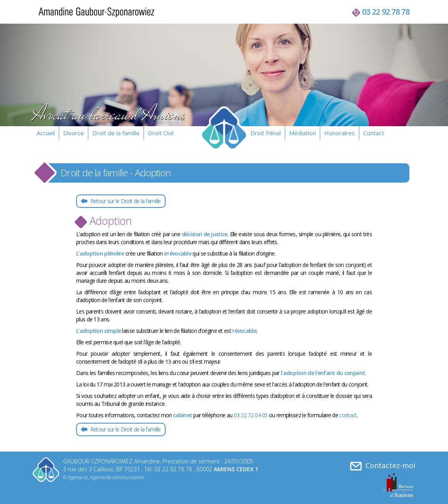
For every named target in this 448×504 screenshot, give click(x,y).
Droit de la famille (116, 133)
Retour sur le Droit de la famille (125, 201)
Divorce (74, 133)
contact (348, 415)
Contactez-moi (383, 466)
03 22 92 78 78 (386, 12)
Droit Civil (161, 133)
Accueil (46, 133)
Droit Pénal (266, 133)
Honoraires (340, 133)
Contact (374, 133)
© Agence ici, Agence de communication (104, 477)
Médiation (302, 133)
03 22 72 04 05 (251, 415)
